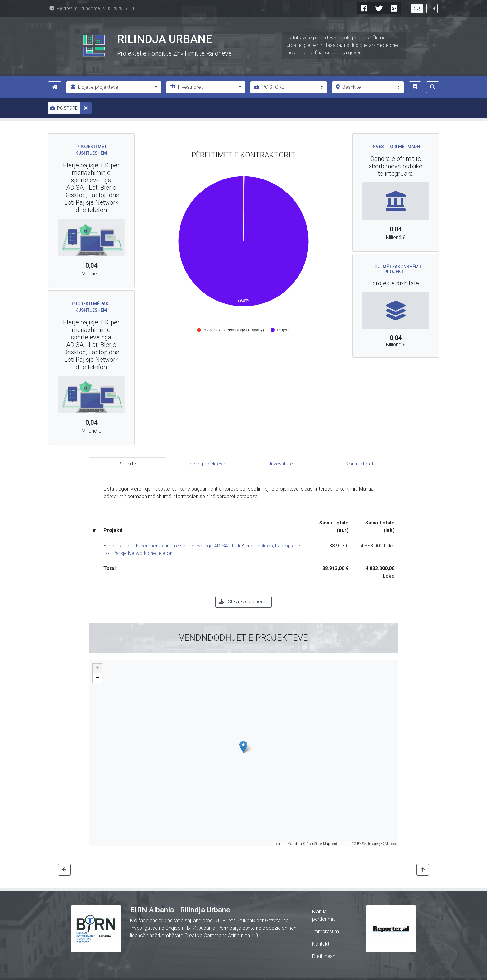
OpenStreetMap (318, 844)
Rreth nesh (324, 956)
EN (432, 8)
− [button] (97, 678)
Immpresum (325, 931)
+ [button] (97, 669)
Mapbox (391, 844)
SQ (417, 8)
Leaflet (280, 844)
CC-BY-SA (359, 844)
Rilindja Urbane (165, 39)
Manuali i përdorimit (323, 915)
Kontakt (321, 944)
